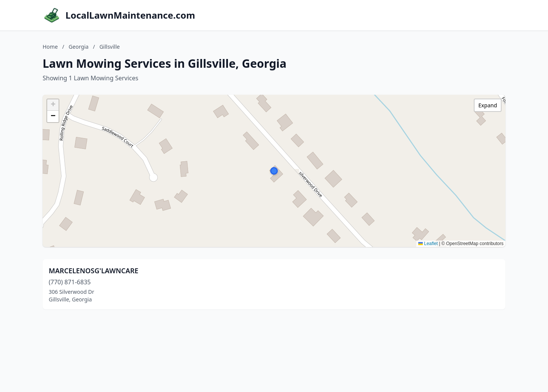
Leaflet (428, 244)
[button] (274, 171)
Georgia (78, 47)
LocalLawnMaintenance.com (130, 15)
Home (50, 47)
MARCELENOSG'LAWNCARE (94, 271)
